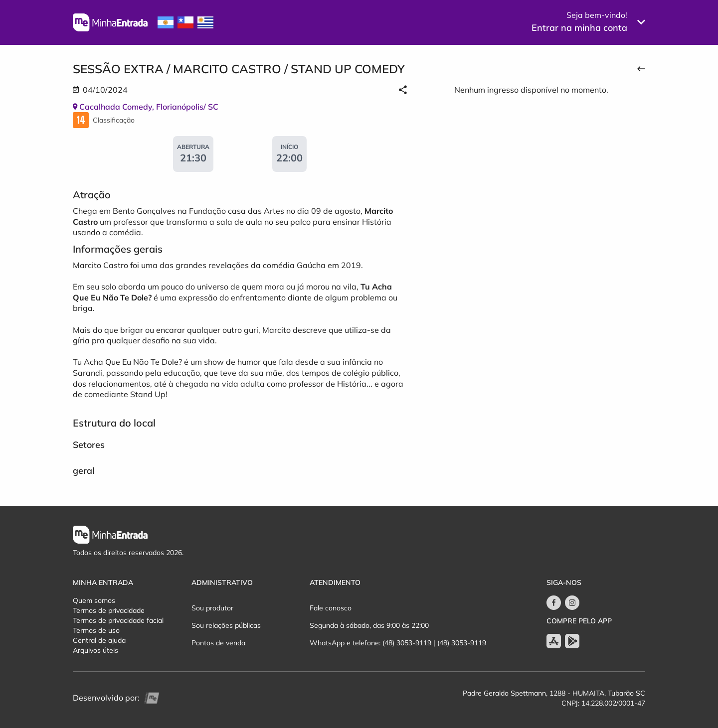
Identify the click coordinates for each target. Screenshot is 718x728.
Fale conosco (331, 608)
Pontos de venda (218, 643)
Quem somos (94, 600)
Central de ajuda (99, 640)
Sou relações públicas (226, 625)
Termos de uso (96, 630)
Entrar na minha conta (579, 28)
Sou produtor (212, 608)
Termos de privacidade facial (118, 620)
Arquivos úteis (95, 650)
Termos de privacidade (109, 610)
